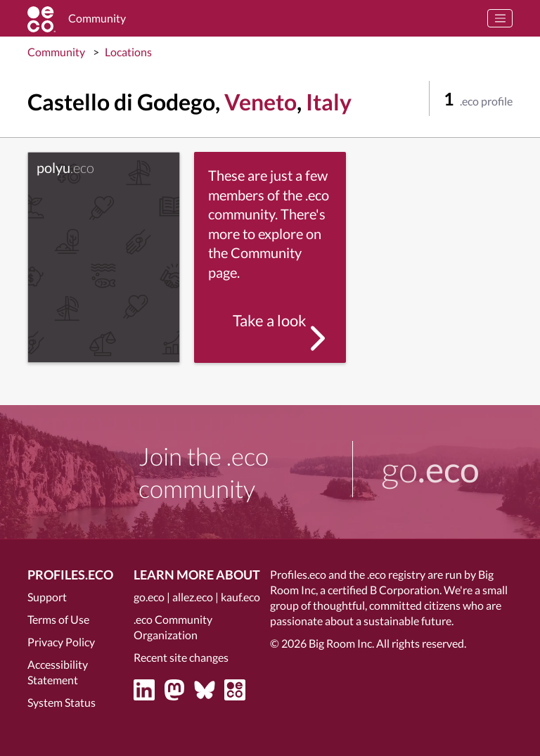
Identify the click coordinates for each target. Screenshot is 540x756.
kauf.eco (240, 597)
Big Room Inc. (341, 643)
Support (47, 597)
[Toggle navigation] (500, 18)
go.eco (149, 597)
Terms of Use (58, 619)
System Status (62, 702)
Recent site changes (181, 657)
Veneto (261, 102)
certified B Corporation (384, 590)
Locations (128, 52)
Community (56, 52)
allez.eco (193, 597)
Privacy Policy (61, 642)
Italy (329, 102)
